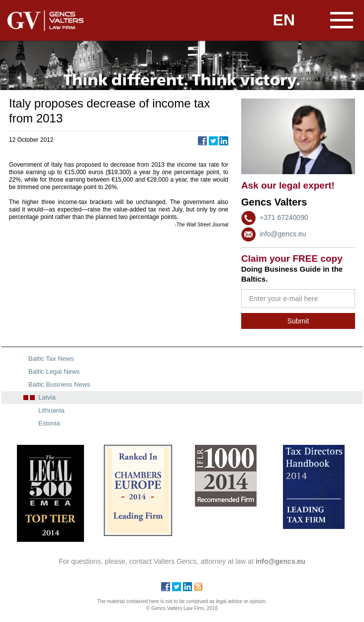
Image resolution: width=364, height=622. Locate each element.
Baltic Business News (59, 384)
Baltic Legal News (54, 371)
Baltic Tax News (51, 359)
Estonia (49, 423)
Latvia (47, 397)
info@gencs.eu (283, 234)
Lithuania (51, 410)
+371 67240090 (284, 217)
